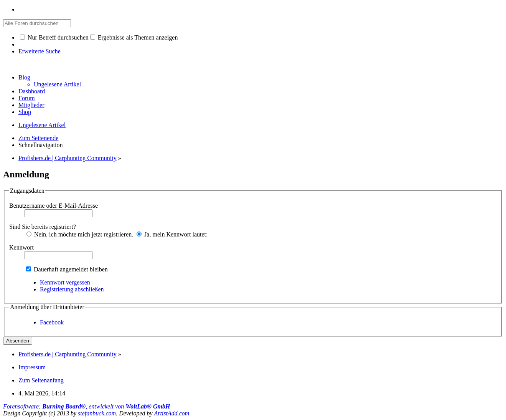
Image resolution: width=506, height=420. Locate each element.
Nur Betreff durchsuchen (54, 37)
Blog (24, 77)
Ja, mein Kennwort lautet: (172, 234)
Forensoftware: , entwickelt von (87, 406)
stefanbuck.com (97, 413)
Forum (27, 98)
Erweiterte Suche (40, 51)
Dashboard (32, 91)
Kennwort (21, 247)
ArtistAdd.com (171, 413)
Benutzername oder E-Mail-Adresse (54, 206)
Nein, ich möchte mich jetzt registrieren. (80, 234)
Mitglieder (31, 105)
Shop (25, 112)
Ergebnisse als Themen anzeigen (134, 37)
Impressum (32, 367)
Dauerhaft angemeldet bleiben (67, 269)
